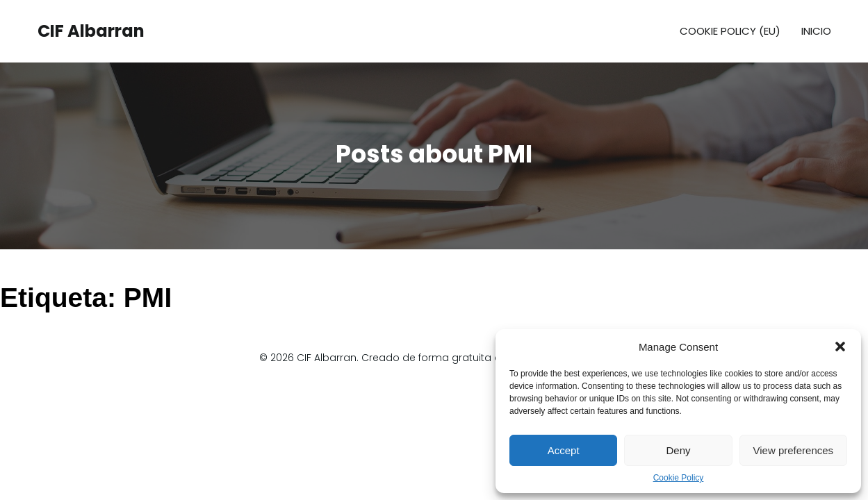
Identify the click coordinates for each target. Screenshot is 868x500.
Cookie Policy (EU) (730, 31)
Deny (678, 450)
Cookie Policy (679, 478)
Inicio (816, 31)
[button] (840, 347)
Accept (564, 450)
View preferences (794, 450)
